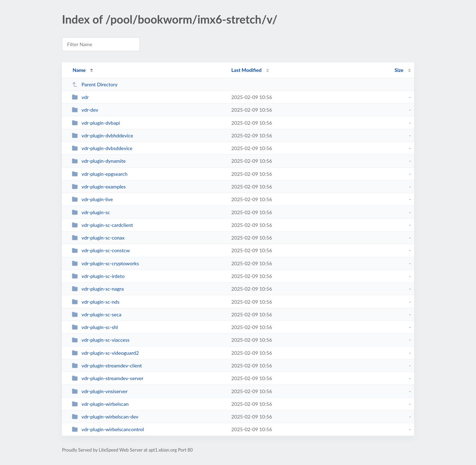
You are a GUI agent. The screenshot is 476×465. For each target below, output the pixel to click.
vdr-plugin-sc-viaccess (101, 340)
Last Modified (246, 70)
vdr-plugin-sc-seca (97, 314)
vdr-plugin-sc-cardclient (102, 225)
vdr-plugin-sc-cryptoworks (105, 263)
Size (399, 70)
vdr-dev (85, 110)
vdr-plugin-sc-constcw (101, 250)
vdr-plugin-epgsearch (100, 174)
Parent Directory (95, 84)
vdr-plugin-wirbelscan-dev (105, 417)
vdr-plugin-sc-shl (95, 327)
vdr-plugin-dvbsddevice (102, 148)
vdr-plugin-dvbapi (96, 123)
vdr (80, 97)
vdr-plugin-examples (99, 187)
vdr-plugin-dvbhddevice (102, 135)
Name (79, 70)
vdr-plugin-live (92, 199)
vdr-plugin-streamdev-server (108, 378)
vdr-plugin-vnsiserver (100, 391)
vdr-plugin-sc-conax (98, 238)
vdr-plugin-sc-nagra (98, 289)
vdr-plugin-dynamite (99, 161)
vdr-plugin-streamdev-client (107, 365)
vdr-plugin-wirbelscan (100, 404)
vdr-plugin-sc (91, 212)
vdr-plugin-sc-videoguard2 (105, 353)
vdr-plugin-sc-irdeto (98, 276)
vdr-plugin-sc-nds (96, 302)
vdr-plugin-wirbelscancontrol (108, 429)
